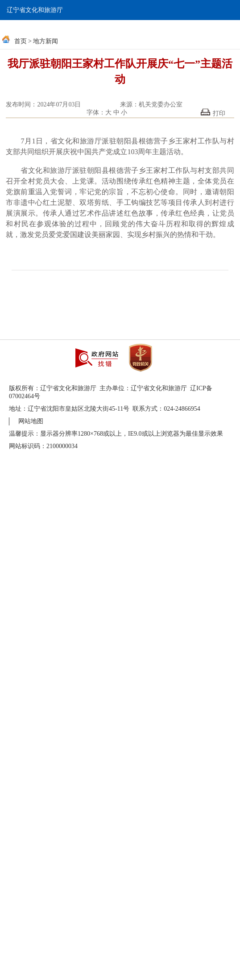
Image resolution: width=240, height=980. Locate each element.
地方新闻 (46, 41)
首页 (21, 41)
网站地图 (31, 421)
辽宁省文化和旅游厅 (35, 10)
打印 (213, 113)
